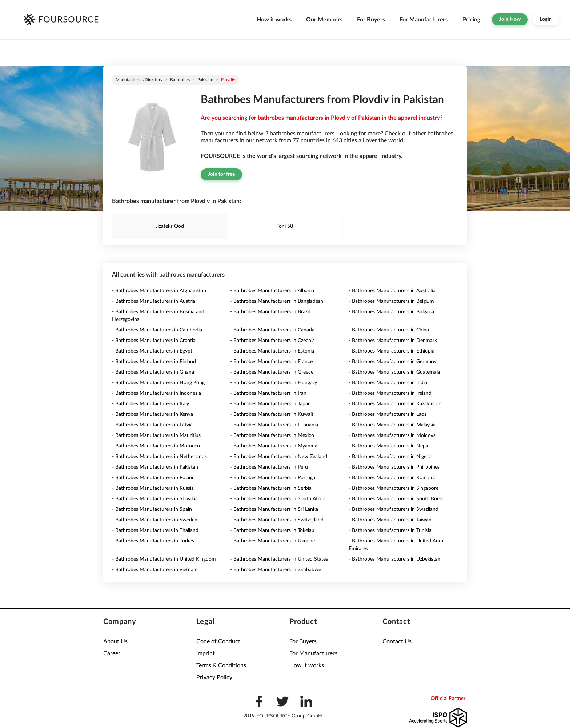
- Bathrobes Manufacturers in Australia (392, 291)
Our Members (324, 20)
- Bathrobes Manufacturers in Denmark (393, 341)
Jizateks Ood (170, 226)
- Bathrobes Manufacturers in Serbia (271, 488)
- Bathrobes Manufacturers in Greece (272, 372)
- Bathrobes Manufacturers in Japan (270, 404)
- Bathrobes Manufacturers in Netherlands (159, 457)
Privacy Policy (214, 677)
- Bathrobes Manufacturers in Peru (269, 467)
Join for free (221, 174)
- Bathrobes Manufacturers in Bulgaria (391, 312)
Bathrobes (180, 80)
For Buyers (371, 20)
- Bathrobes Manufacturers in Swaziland (394, 509)
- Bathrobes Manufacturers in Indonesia (156, 393)
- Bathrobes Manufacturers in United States (279, 559)
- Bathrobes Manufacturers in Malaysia (392, 425)
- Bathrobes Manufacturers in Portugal (273, 478)
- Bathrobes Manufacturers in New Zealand (279, 457)
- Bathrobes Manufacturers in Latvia (152, 425)
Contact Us (397, 641)
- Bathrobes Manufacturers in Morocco (156, 446)
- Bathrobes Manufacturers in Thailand (155, 530)
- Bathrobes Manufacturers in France (271, 362)
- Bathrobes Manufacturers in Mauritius (156, 435)
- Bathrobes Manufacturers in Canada (272, 330)
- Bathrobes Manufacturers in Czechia (272, 341)
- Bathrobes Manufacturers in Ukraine (272, 541)
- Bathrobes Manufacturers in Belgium (391, 301)
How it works (274, 20)
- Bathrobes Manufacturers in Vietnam (155, 570)
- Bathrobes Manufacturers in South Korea (396, 499)
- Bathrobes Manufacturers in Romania (392, 478)
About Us (115, 641)
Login (546, 19)
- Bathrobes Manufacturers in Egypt (152, 351)
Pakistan (205, 80)
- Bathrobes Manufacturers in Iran (268, 393)
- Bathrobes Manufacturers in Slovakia (155, 499)
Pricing (471, 20)
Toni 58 (285, 226)
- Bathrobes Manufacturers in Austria (154, 301)
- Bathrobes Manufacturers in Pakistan (155, 467)
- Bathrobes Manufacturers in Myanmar (275, 446)
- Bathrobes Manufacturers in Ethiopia (392, 351)
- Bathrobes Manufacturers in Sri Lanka (274, 509)
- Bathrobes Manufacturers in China (389, 330)
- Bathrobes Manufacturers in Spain (152, 509)
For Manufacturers (424, 20)
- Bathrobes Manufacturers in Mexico (272, 435)
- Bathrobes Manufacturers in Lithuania (274, 425)
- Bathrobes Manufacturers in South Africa (278, 499)
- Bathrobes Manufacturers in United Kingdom (164, 559)
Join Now (510, 19)
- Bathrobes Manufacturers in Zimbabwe (276, 570)
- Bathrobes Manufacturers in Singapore (394, 488)
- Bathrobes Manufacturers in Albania (272, 291)
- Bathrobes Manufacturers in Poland (153, 478)
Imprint (206, 653)
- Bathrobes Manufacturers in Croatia (154, 341)
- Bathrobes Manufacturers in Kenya (152, 414)
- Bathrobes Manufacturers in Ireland (390, 393)
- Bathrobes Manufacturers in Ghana (153, 372)
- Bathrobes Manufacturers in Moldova (392, 435)
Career (112, 653)
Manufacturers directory (139, 80)
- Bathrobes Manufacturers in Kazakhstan (395, 404)
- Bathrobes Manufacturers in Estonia (272, 351)
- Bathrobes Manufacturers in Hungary (274, 383)
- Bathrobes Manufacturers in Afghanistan (159, 291)
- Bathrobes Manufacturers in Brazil (270, 312)
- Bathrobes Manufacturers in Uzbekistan (395, 559)
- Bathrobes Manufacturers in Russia (153, 488)
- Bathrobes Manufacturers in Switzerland (277, 520)
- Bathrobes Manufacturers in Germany (393, 362)
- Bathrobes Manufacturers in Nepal (389, 446)
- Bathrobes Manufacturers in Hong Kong (158, 383)
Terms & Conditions (221, 665)
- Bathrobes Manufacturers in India (388, 383)
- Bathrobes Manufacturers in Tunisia (390, 530)
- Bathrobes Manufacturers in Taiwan (390, 520)
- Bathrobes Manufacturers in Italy (150, 404)
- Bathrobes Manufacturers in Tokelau (272, 530)
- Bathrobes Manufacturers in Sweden (155, 520)
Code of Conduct (218, 641)
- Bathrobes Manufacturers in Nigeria (390, 457)
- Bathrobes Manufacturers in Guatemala (394, 372)
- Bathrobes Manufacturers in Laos (388, 414)
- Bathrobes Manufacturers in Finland (154, 362)
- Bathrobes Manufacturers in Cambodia (157, 330)
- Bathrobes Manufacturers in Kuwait (272, 414)
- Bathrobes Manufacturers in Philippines (394, 467)
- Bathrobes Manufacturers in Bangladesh (277, 301)
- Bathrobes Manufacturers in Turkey (153, 541)
